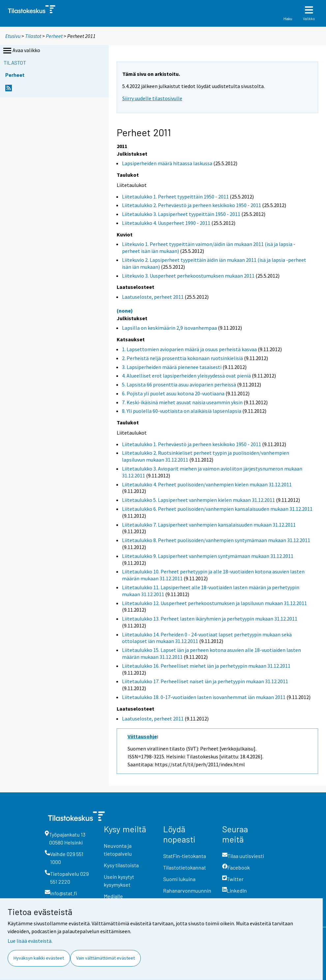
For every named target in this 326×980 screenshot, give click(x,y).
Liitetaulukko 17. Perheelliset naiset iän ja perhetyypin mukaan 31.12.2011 (205, 681)
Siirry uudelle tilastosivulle (152, 98)
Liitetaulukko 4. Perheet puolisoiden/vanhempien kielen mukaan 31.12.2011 (207, 484)
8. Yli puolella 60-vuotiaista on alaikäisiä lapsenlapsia (182, 411)
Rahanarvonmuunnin (187, 890)
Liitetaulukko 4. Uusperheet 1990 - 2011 (166, 223)
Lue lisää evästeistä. (30, 941)
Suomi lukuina (179, 879)
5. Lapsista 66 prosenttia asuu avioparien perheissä (179, 384)
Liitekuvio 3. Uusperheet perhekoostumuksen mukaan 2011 (188, 276)
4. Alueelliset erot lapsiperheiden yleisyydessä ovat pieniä (186, 376)
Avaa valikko (21, 51)
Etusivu (13, 36)
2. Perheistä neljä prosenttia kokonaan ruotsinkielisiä (182, 358)
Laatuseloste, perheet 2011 (153, 297)
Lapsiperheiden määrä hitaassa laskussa (167, 163)
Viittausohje (142, 736)
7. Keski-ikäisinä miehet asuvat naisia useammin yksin (182, 402)
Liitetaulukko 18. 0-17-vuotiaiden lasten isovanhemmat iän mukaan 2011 (204, 697)
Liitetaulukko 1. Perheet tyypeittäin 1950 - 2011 (175, 197)
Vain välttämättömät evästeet (105, 958)
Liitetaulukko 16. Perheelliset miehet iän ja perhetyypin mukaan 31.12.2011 (206, 666)
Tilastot (33, 36)
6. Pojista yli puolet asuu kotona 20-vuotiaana (173, 393)
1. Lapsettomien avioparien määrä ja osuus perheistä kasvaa (189, 349)
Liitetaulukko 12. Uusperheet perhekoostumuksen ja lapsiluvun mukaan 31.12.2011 (214, 603)
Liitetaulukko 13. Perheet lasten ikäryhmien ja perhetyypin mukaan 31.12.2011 (210, 619)
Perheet (54, 36)
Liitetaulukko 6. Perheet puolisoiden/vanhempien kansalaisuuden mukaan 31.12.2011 (217, 509)
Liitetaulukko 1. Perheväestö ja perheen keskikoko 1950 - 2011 (192, 444)
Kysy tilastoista (121, 865)
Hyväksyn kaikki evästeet (39, 958)
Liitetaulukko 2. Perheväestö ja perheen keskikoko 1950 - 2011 (192, 205)
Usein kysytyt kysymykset (119, 881)
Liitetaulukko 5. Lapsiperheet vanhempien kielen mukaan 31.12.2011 (198, 500)
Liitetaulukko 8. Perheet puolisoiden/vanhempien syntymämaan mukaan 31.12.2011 (216, 540)
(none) (125, 311)
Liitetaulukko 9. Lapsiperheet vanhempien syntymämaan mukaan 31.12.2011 (208, 556)
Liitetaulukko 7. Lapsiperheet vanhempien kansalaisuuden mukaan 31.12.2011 (209, 525)
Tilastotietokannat (185, 867)
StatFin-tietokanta (185, 856)
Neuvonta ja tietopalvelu (118, 850)
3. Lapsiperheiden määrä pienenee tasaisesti (172, 367)
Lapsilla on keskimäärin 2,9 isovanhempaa (169, 328)
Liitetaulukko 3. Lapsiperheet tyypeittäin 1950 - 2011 (181, 214)
